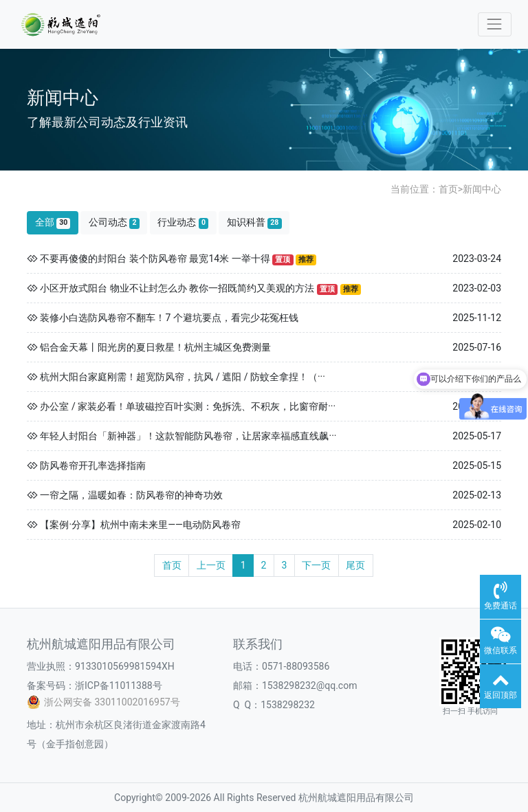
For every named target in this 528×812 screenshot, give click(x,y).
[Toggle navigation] (495, 24)
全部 (53, 222)
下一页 (316, 565)
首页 (448, 189)
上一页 (211, 565)
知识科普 (254, 222)
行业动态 (183, 222)
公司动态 (114, 222)
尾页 (355, 565)
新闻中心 (482, 189)
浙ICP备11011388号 (119, 685)
